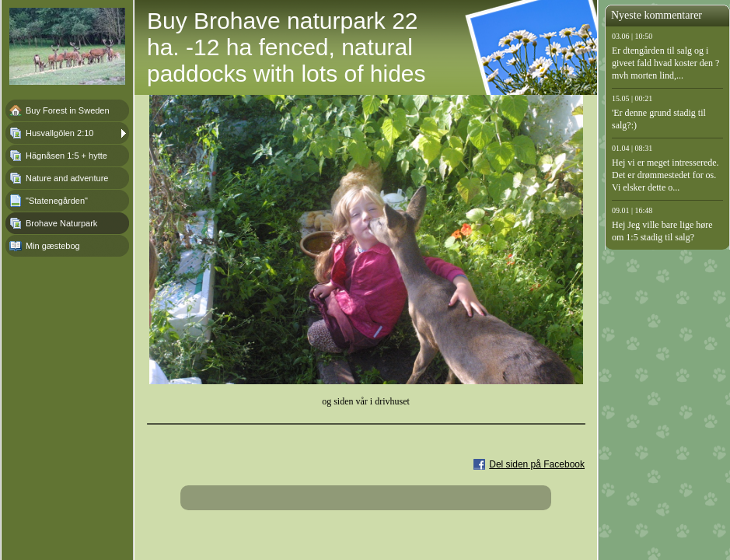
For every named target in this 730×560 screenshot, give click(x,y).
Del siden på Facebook (537, 464)
